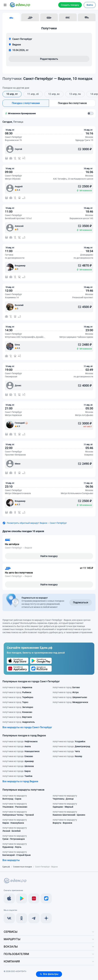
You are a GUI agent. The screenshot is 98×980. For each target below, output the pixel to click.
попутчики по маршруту (15, 797)
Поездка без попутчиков (72, 103)
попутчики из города (20, 741)
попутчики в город (17, 687)
